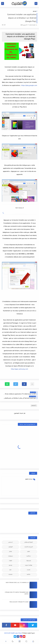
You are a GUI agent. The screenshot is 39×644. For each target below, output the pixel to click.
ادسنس (10, 542)
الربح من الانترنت (29, 547)
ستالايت (29, 556)
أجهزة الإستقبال (29, 542)
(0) (4, 25)
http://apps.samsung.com (19, 369)
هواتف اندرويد (29, 565)
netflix (29, 575)
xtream (10, 575)
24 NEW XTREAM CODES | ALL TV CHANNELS (17, 583)
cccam (29, 570)
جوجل (10, 552)
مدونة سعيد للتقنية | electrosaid (13, 633)
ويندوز (35, 11)
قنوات (10, 561)
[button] (24, 384)
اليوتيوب (10, 547)
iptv (10, 570)
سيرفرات (10, 556)
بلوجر (29, 552)
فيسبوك (29, 561)
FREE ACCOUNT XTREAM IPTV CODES (19, 602)
